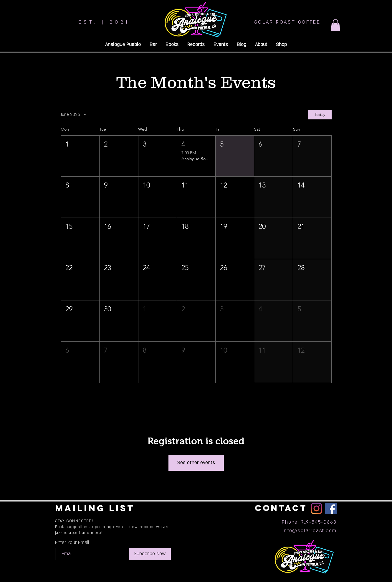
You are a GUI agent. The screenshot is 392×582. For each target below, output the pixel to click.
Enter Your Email (72, 542)
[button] (335, 25)
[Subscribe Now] (150, 554)
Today (320, 114)
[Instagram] (316, 508)
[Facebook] (331, 508)
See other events (196, 463)
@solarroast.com (314, 531)
